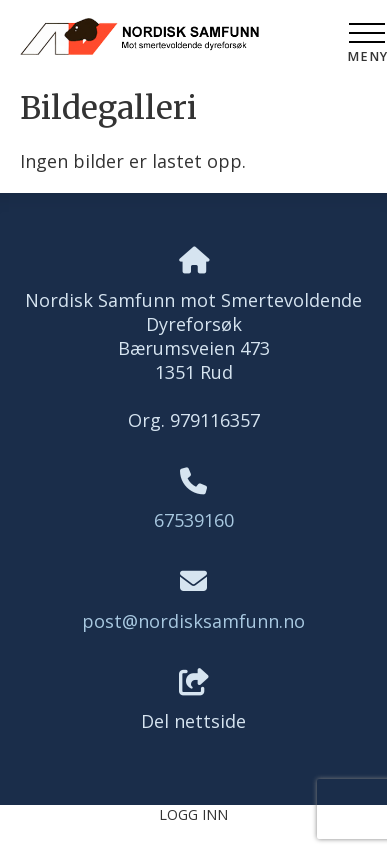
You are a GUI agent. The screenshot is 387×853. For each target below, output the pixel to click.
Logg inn (193, 814)
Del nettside (193, 701)
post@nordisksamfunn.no (193, 621)
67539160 (194, 520)
